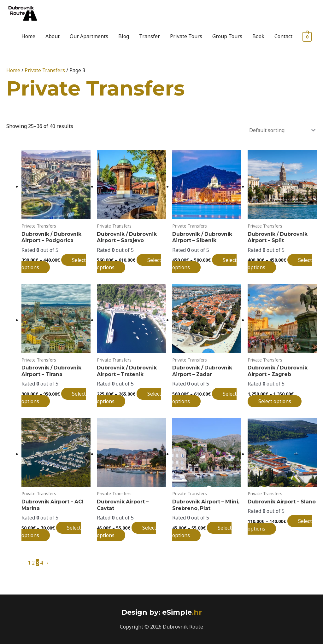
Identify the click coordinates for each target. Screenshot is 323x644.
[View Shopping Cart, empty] (307, 37)
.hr (181, 611)
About (53, 36)
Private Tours (186, 36)
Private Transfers (45, 70)
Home (28, 36)
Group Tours (227, 36)
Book (258, 36)
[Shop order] (280, 129)
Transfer (150, 36)
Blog (124, 36)
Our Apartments (89, 36)
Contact (283, 36)
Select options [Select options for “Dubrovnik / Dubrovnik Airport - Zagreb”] (276, 400)
